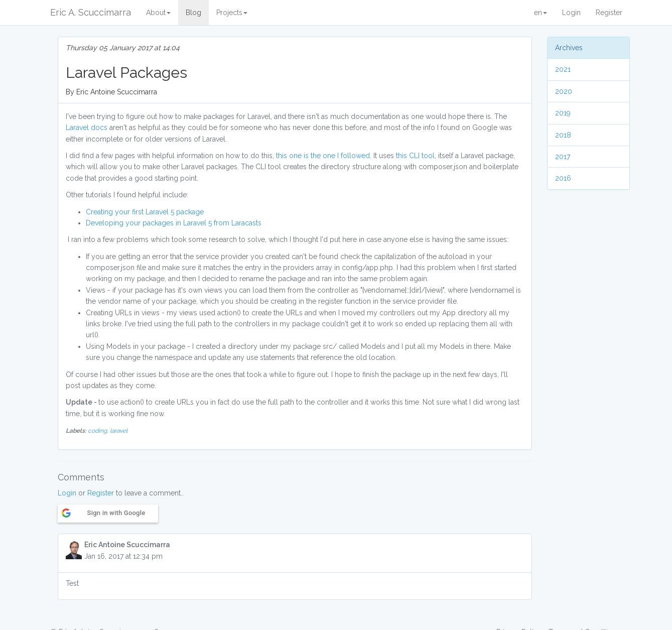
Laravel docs (87, 128)
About (158, 13)
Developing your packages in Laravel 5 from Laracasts (174, 223)
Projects (232, 13)
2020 (564, 91)
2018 (563, 135)
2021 (563, 69)
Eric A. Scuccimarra (91, 12)
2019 (563, 113)
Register (609, 13)
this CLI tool (415, 156)
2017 (563, 157)
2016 (563, 178)
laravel (119, 431)
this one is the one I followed (323, 156)
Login (571, 13)
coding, (99, 431)
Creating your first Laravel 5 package (145, 212)
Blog (193, 13)
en (541, 13)
